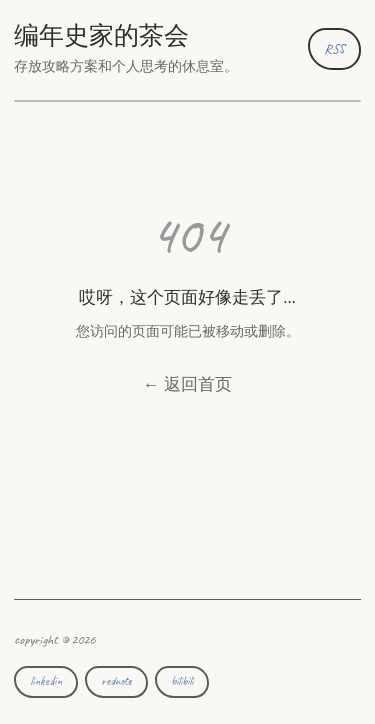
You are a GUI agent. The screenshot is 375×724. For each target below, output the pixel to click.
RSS (334, 48)
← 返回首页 (187, 384)
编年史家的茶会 (101, 36)
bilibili (182, 681)
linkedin (46, 681)
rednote (116, 681)
